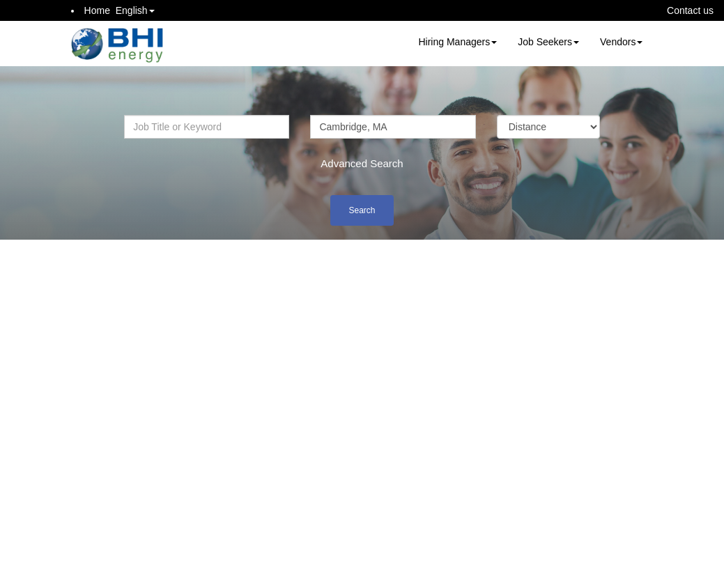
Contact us (690, 10)
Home (97, 10)
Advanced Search (362, 163)
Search (362, 210)
